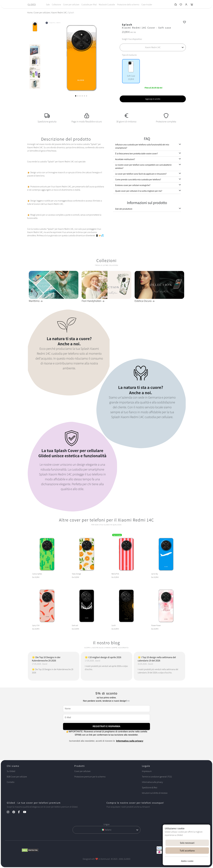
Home (30, 13)
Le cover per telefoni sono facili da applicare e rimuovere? (141, 174)
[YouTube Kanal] (26, 812)
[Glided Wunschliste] (175, 5)
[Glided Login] (186, 5)
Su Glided (11, 771)
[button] (76, 96)
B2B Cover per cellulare (17, 777)
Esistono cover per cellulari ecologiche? (133, 185)
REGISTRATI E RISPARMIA (106, 726)
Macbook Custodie (107, 5)
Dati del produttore (124, 209)
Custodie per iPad (89, 5)
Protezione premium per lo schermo (90, 777)
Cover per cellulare (71, 5)
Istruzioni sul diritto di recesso (155, 793)
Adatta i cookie (187, 861)
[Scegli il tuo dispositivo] (153, 47)
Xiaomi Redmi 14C (59, 13)
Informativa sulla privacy (130, 741)
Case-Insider (147, 5)
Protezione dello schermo (128, 5)
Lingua (106, 824)
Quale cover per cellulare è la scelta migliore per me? (139, 191)
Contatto (11, 782)
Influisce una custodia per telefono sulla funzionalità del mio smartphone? (142, 146)
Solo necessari (187, 843)
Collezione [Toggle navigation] (56, 5)
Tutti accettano (187, 851)
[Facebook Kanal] (20, 812)
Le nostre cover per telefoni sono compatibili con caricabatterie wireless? (143, 166)
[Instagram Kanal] (9, 812)
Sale (48, 5)
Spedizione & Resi (150, 788)
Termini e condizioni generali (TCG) (157, 777)
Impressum (147, 771)
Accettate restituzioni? (125, 159)
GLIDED (32, 5)
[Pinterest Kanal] (15, 812)
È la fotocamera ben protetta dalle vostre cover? (137, 154)
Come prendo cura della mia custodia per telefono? (138, 180)
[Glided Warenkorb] (192, 5)
